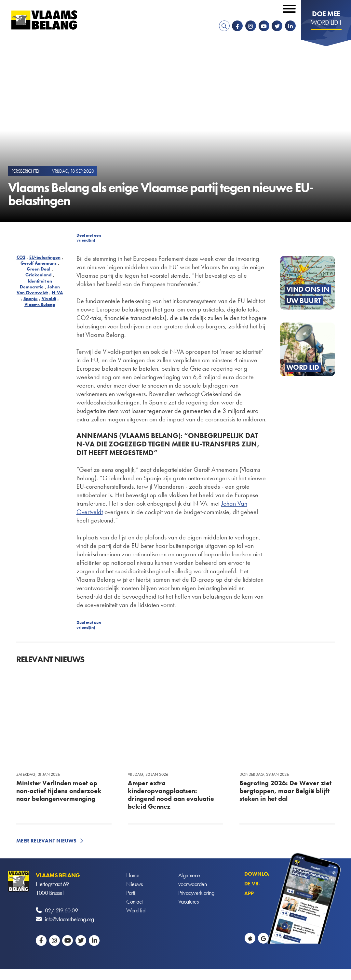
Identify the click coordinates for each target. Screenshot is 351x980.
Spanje (31, 298)
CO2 (21, 257)
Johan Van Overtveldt (38, 290)
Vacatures (189, 901)
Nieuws (134, 884)
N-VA (57, 293)
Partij (131, 893)
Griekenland (38, 275)
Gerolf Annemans (39, 263)
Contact (135, 901)
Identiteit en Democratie (36, 284)
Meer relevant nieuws (46, 841)
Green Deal (39, 269)
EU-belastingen (45, 257)
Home (133, 875)
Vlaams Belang (40, 304)
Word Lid (136, 910)
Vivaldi (49, 298)
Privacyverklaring (196, 893)
